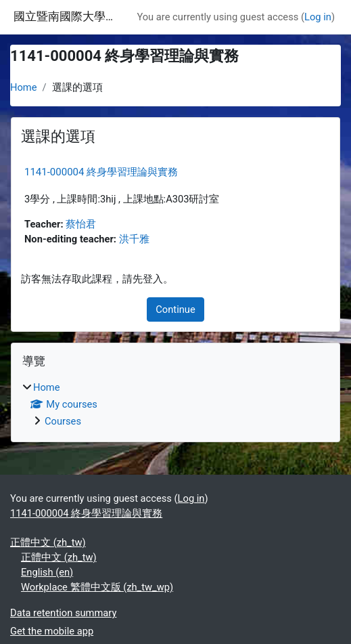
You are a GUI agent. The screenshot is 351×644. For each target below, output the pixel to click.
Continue (175, 309)
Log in (318, 17)
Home (24, 87)
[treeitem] (175, 404)
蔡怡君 (81, 224)
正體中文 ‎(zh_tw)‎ (48, 542)
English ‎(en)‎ (47, 572)
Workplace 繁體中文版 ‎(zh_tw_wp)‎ (97, 587)
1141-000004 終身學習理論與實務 (101, 172)
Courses (63, 421)
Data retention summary (63, 613)
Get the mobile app (52, 631)
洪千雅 (134, 239)
